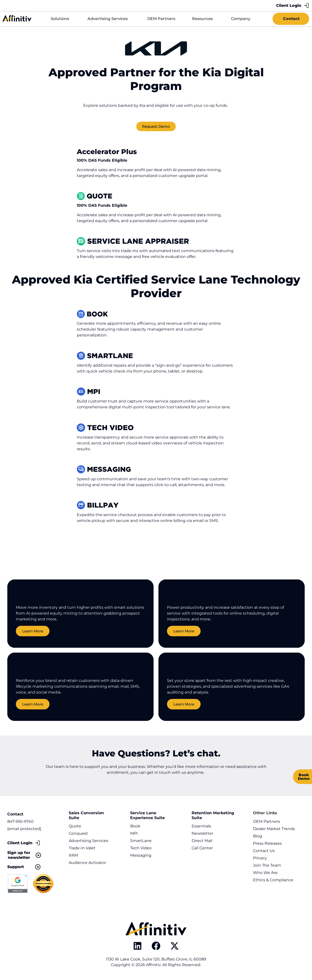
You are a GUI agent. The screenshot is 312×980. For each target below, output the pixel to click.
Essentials (201, 826)
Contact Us (264, 851)
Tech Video (141, 848)
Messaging (141, 855)
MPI (134, 833)
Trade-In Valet (82, 848)
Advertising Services (88, 841)
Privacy (260, 858)
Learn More (33, 632)
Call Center (202, 848)
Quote (75, 826)
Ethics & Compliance (273, 880)
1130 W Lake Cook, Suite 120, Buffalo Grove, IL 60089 (156, 959)
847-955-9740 (20, 821)
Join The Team (267, 865)
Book (135, 826)
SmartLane (141, 841)
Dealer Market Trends (274, 829)
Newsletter (202, 833)
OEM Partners (267, 821)
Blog (258, 836)
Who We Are (265, 873)
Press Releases (267, 843)
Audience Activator (87, 863)
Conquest (78, 833)
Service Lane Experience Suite (147, 815)
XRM (73, 855)
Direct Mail (202, 841)
